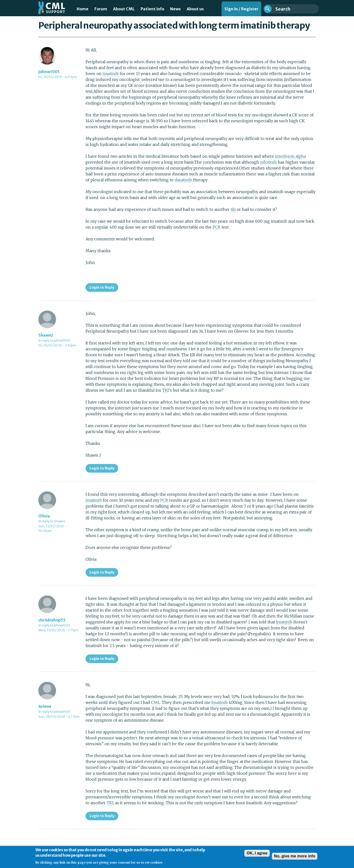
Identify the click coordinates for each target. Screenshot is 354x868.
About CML (124, 9)
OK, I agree (257, 855)
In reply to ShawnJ (52, 521)
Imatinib (284, 622)
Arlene (45, 706)
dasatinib (183, 180)
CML (155, 702)
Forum (101, 9)
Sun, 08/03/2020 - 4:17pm (59, 717)
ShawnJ (46, 335)
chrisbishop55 (52, 620)
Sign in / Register (241, 9)
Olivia (44, 516)
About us (195, 9)
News (175, 9)
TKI (166, 390)
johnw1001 (49, 72)
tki (233, 209)
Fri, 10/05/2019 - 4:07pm (58, 77)
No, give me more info (295, 858)
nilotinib (268, 162)
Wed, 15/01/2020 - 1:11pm (58, 630)
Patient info (152, 9)
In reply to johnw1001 (54, 340)
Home (83, 9)
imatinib (111, 74)
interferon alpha (290, 156)
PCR (217, 227)
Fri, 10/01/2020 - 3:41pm (57, 345)
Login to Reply (102, 287)
